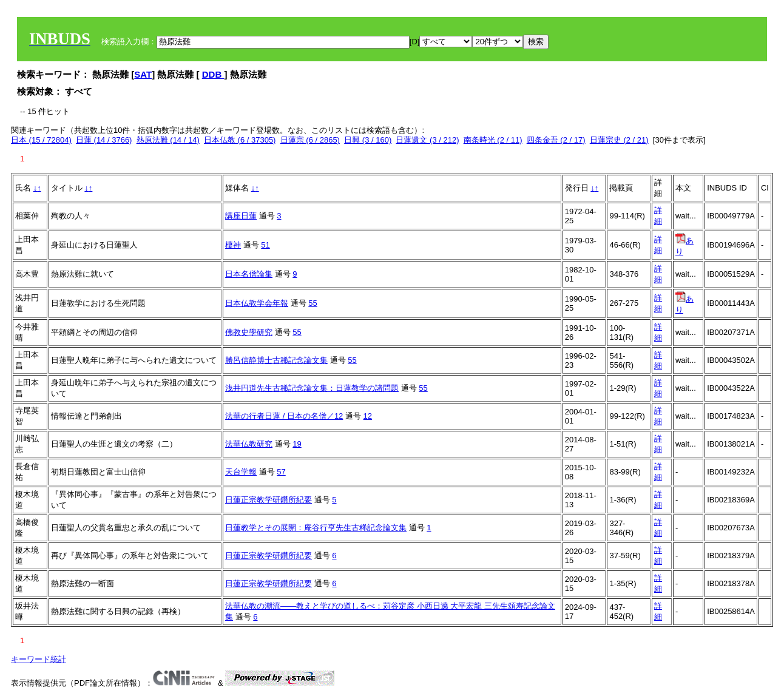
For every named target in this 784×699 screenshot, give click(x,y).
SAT (143, 74)
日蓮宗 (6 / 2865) (310, 140)
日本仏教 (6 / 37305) (240, 140)
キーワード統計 (39, 659)
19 (297, 444)
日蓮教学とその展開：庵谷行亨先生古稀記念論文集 (316, 528)
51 (265, 245)
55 (313, 303)
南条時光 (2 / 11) (493, 140)
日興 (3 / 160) (368, 140)
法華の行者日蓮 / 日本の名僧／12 (284, 416)
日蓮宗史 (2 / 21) (619, 140)
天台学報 (241, 472)
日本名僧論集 (249, 274)
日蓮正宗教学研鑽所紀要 (269, 500)
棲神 (233, 245)
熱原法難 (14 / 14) (168, 140)
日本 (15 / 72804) (41, 140)
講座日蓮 (241, 216)
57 (281, 472)
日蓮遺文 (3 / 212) (427, 140)
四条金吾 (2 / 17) (556, 140)
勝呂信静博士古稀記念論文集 (276, 360)
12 (368, 416)
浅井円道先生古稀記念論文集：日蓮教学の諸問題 (312, 388)
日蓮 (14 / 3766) (104, 140)
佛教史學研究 (249, 332)
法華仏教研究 (249, 444)
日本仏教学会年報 (257, 303)
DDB (213, 74)
